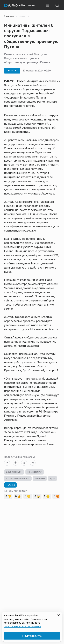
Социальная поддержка (18, 478)
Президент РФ (34, 472)
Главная (9, 16)
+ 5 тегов (10, 485)
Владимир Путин (14, 472)
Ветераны (40, 478)
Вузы (52, 478)
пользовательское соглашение (22, 626)
